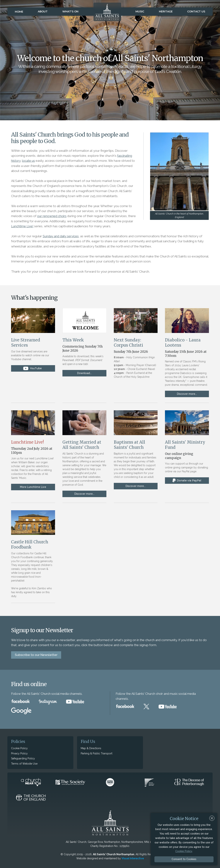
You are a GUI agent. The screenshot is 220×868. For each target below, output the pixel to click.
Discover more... (187, 394)
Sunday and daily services (61, 236)
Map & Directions (91, 748)
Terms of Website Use (24, 764)
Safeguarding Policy (23, 758)
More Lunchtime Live (33, 487)
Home (19, 12)
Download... (84, 373)
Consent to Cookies (184, 859)
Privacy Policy (19, 753)
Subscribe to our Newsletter (36, 655)
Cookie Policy (19, 748)
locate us (28, 161)
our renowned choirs (52, 216)
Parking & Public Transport (97, 753)
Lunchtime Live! (22, 226)
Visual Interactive (133, 858)
